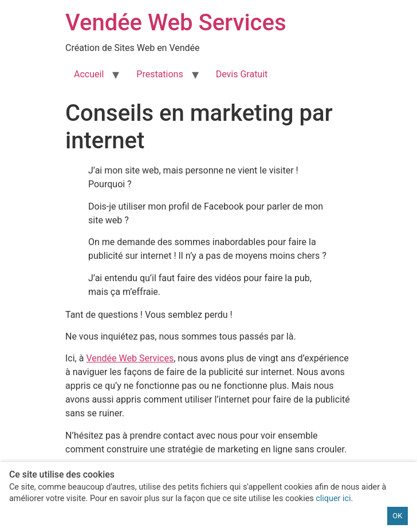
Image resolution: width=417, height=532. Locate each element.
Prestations (160, 74)
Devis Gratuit (242, 74)
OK (397, 516)
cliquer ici (333, 498)
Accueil (89, 74)
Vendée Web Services (176, 23)
